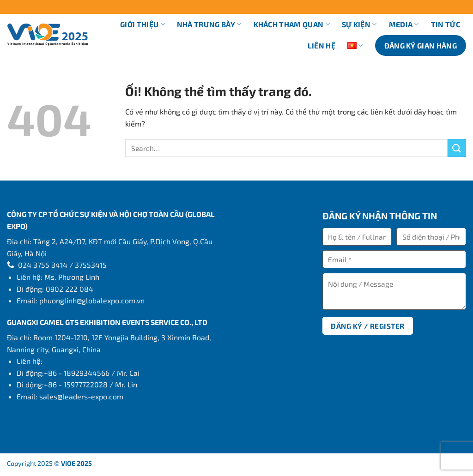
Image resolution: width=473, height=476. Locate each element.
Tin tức (446, 24)
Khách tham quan (292, 24)
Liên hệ (321, 45)
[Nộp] (457, 148)
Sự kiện (359, 24)
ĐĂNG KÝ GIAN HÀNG (421, 45)
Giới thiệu (143, 24)
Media (404, 24)
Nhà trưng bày (209, 24)
